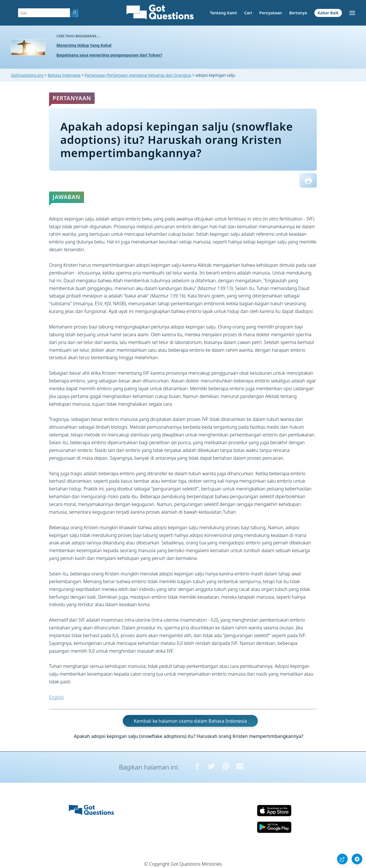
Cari (248, 13)
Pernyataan (271, 13)
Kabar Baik (328, 13)
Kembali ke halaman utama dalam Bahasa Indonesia (190, 721)
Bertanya (298, 13)
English (57, 697)
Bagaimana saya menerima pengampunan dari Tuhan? (109, 55)
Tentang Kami (223, 13)
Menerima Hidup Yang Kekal (84, 45)
